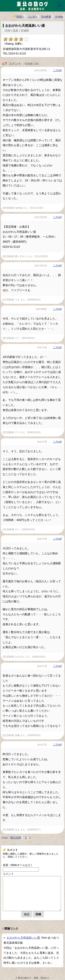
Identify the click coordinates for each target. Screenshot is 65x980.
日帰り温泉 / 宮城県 (17, 31)
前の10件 (16, 838)
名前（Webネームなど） (18, 865)
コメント (8, 874)
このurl (57, 70)
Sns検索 (46, 17)
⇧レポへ (33, 17)
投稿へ (19, 16)
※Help (59, 17)
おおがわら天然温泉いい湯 (23, 938)
